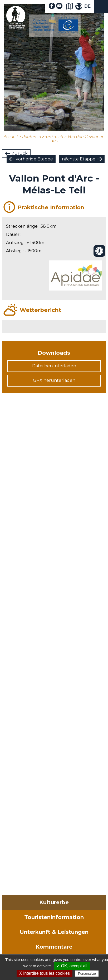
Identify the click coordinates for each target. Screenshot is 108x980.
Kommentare (54, 947)
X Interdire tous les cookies (45, 973)
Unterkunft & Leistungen (54, 932)
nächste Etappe (79, 159)
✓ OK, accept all (72, 966)
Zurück (20, 153)
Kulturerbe (54, 902)
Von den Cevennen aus (78, 139)
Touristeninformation (54, 917)
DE (87, 6)
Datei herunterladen (54, 366)
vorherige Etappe (34, 159)
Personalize (87, 974)
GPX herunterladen (54, 380)
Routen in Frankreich (43, 137)
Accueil (11, 137)
